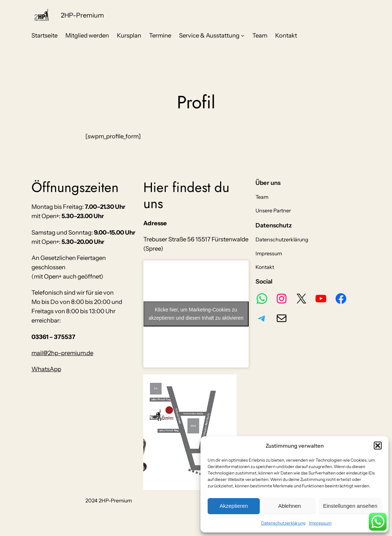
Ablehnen (289, 506)
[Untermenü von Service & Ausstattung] (243, 35)
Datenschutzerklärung (283, 523)
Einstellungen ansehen (350, 506)
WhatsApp (46, 369)
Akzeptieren (234, 506)
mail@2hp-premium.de (62, 353)
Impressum (320, 523)
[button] (378, 446)
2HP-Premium (82, 15)
